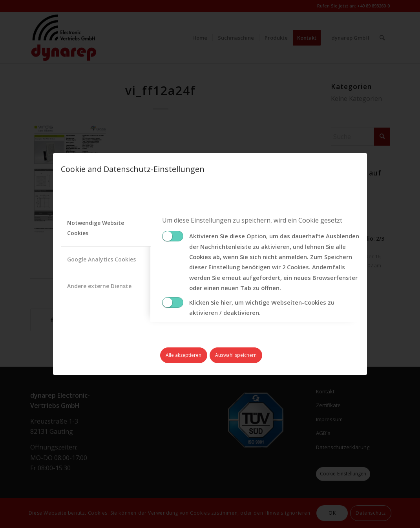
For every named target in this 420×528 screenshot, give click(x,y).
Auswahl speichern (236, 355)
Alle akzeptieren (184, 355)
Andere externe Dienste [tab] (99, 286)
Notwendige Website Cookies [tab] (96, 228)
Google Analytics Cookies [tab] (101, 259)
